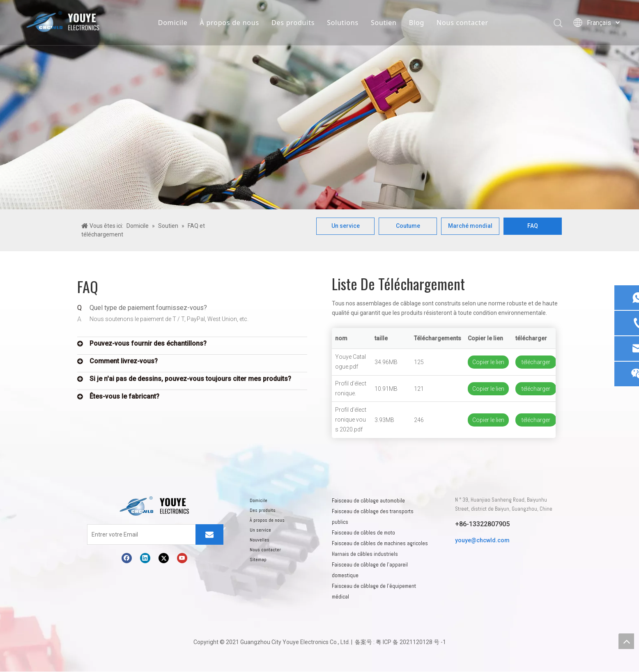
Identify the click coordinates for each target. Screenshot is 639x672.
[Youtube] (182, 558)
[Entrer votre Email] (120, 535)
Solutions (343, 23)
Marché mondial (470, 226)
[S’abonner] (209, 535)
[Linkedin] (145, 558)
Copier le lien (488, 362)
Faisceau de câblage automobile (368, 501)
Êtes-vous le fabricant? (124, 397)
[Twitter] (164, 558)
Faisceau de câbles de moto (363, 533)
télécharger (536, 362)
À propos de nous (229, 23)
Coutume (408, 226)
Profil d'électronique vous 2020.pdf (351, 420)
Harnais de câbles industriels (365, 554)
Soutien (384, 23)
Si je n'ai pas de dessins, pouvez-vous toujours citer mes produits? (190, 379)
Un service (346, 226)
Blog (417, 23)
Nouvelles (260, 540)
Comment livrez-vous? (124, 361)
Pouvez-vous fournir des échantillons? (148, 344)
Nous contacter (462, 23)
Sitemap (258, 560)
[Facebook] (127, 558)
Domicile (173, 23)
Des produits (293, 23)
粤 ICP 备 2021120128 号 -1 (411, 642)
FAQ (533, 226)
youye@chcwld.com (482, 541)
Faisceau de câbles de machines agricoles (380, 544)
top (626, 641)
